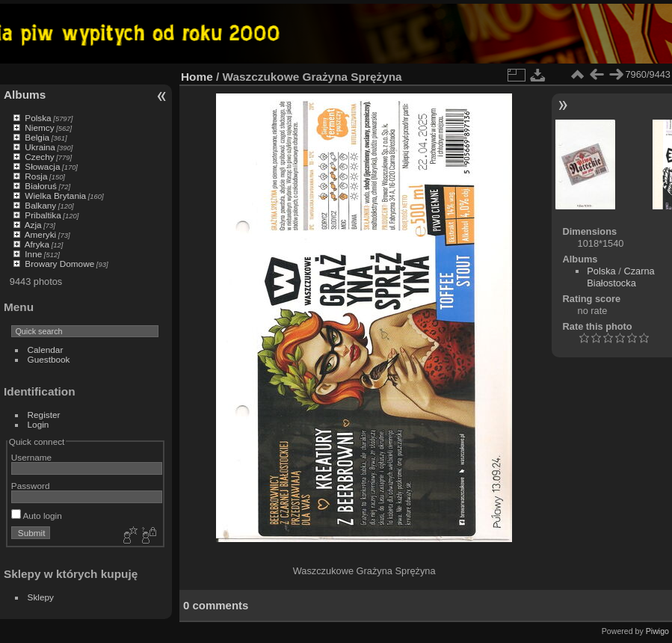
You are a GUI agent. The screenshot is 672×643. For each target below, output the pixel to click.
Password (31, 486)
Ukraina (40, 147)
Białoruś (41, 186)
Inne (33, 254)
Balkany (40, 205)
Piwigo (657, 631)
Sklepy (41, 597)
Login (38, 424)
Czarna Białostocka (620, 277)
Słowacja (42, 166)
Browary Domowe (59, 264)
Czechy (39, 157)
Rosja (36, 176)
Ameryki (41, 234)
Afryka (37, 244)
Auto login (37, 516)
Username (31, 457)
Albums (25, 95)
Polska (38, 118)
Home (197, 77)
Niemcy (39, 127)
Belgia (37, 137)
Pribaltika (43, 215)
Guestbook (49, 359)
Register (44, 415)
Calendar (46, 350)
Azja (33, 225)
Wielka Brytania (55, 196)
